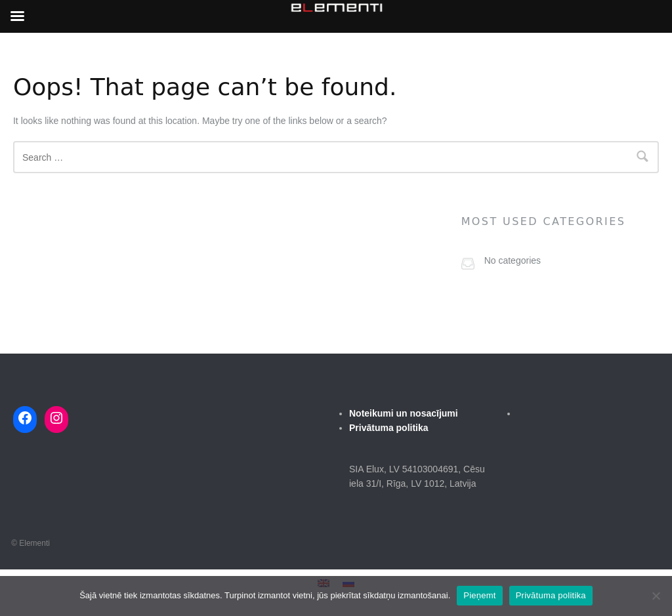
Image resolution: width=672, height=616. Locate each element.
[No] (656, 596)
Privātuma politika (551, 595)
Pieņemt (479, 595)
